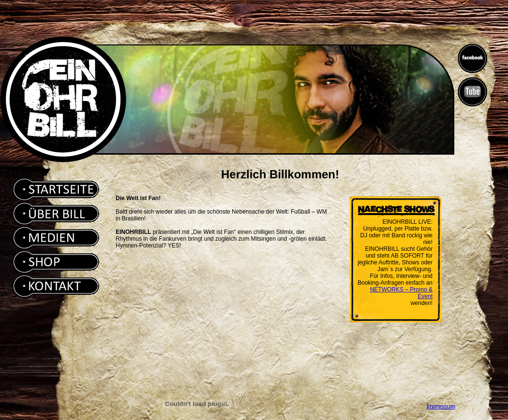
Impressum (441, 406)
